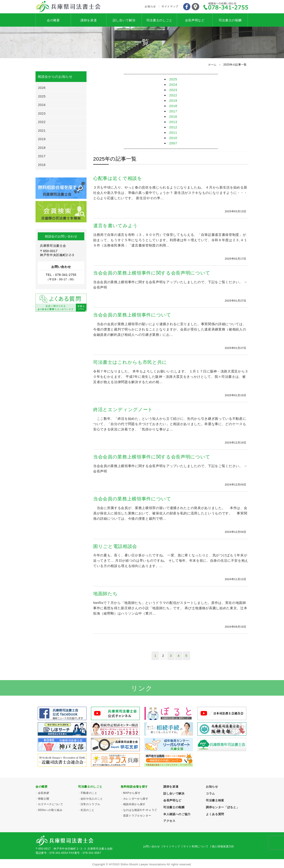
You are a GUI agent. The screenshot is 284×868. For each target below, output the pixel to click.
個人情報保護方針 (223, 846)
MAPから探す (132, 793)
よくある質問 (215, 814)
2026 (42, 88)
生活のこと (88, 810)
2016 (173, 116)
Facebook (187, 7)
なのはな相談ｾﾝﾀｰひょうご (140, 810)
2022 (173, 95)
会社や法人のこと (92, 799)
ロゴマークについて (51, 804)
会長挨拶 (44, 793)
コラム (210, 793)
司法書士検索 (215, 800)
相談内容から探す (134, 804)
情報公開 (44, 799)
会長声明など (195, 20)
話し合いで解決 (124, 20)
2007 (173, 143)
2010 (173, 138)
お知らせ (150, 6)
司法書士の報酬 (230, 20)
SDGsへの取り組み (50, 810)
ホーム (212, 65)
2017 (173, 111)
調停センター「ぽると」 (223, 807)
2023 (173, 90)
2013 (173, 122)
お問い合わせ (152, 846)
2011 (173, 132)
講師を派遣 (89, 20)
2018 (173, 106)
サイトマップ (170, 6)
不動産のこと (89, 793)
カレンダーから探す (136, 799)
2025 (173, 79)
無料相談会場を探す (134, 787)
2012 (173, 127)
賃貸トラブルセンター (137, 816)
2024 (173, 85)
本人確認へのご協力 (177, 814)
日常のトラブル (90, 804)
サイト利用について (196, 846)
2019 (173, 101)
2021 (42, 131)
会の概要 (53, 20)
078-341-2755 (226, 7)
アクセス (195, 7)
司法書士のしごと (159, 20)
